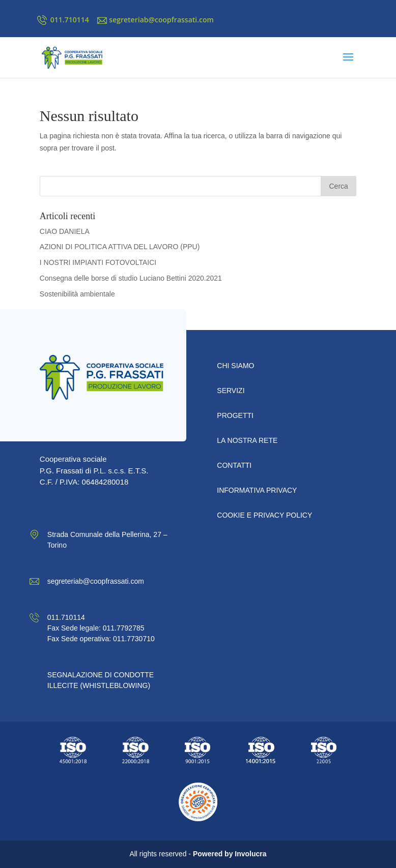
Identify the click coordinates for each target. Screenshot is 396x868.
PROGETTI (235, 415)
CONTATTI (234, 465)
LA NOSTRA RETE (247, 440)
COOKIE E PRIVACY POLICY (264, 515)
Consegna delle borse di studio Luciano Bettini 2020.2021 (131, 278)
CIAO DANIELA (65, 231)
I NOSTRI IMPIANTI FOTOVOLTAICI (98, 262)
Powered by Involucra (230, 854)
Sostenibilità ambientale (77, 294)
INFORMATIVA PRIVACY (257, 490)
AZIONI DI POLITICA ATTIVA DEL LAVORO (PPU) (120, 247)
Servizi (231, 391)
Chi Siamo (235, 366)
